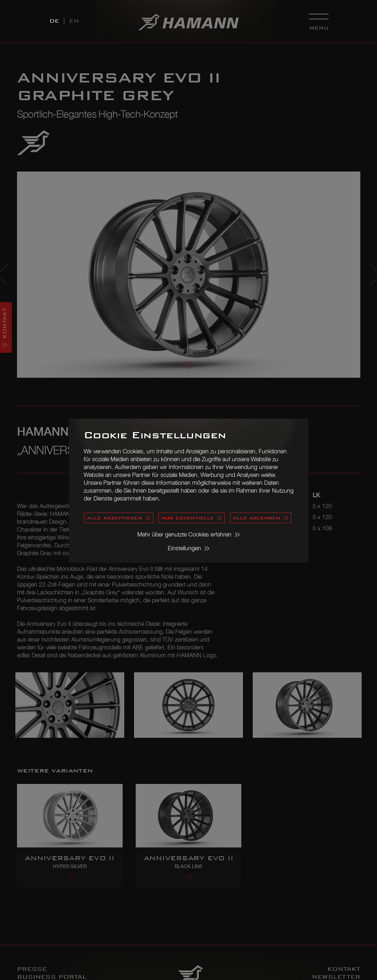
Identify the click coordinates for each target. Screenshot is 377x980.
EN (74, 21)
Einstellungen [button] (184, 548)
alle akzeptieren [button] (115, 518)
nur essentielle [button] (188, 518)
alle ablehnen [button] (257, 518)
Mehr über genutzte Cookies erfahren (184, 534)
